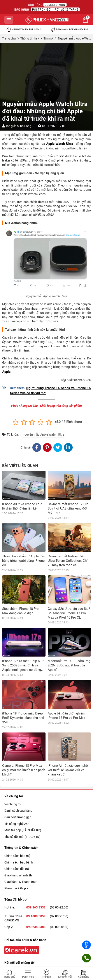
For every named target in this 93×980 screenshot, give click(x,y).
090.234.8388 (36, 927)
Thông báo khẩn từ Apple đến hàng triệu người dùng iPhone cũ (24, 561)
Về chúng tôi (13, 804)
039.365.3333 (36, 907)
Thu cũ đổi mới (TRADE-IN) (22, 837)
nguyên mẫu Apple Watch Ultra (44, 434)
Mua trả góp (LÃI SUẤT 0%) (23, 830)
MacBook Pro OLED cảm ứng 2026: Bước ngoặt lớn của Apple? (69, 665)
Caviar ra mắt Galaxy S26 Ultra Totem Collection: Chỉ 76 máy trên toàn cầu (68, 561)
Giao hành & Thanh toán (21, 882)
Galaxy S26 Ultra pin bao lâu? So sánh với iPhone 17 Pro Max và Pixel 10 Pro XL (69, 613)
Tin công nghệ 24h (17, 824)
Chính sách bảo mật (18, 856)
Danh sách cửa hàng (18, 811)
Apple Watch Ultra (60, 144)
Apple (6, 372)
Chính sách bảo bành (19, 862)
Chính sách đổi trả (17, 869)
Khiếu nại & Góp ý (16, 888)
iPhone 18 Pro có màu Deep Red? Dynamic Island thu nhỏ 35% (23, 718)
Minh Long (24, 126)
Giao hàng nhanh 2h (18, 875)
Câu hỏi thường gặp (18, 817)
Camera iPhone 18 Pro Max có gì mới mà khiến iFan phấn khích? (24, 770)
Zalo (86, 945)
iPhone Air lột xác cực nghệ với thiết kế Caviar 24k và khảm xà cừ (68, 770)
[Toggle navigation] (28, 974)
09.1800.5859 (36, 916)
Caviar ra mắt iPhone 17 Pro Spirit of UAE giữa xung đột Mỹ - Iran (68, 508)
